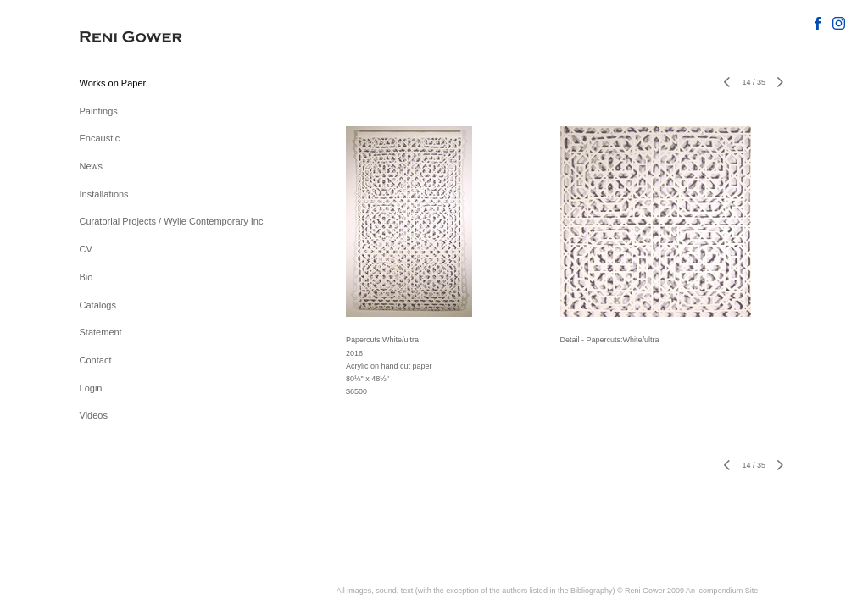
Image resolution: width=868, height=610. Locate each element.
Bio (86, 277)
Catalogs (98, 305)
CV (86, 249)
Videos (94, 415)
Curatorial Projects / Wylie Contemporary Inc (172, 221)
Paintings (99, 111)
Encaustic (100, 138)
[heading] (122, 38)
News (92, 166)
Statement (101, 332)
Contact (96, 360)
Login (91, 388)
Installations (104, 194)
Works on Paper (113, 83)
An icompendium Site (722, 591)
